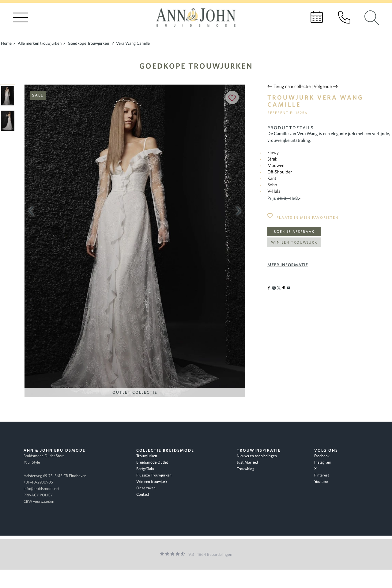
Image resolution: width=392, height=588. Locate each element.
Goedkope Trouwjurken (196, 66)
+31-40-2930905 (38, 482)
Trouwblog (246, 469)
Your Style (32, 462)
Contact (143, 494)
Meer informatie (288, 265)
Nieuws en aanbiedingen (257, 456)
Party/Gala (145, 469)
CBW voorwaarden (39, 501)
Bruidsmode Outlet (152, 462)
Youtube (321, 482)
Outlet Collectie (135, 392)
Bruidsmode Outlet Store (44, 456)
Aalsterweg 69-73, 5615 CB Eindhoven (55, 476)
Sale (38, 95)
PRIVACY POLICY (38, 495)
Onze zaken (146, 488)
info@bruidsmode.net (41, 489)
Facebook (322, 456)
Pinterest (322, 475)
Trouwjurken (147, 456)
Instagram (323, 462)
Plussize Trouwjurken (154, 475)
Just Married (247, 462)
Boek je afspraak (294, 231)
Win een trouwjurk (294, 242)
